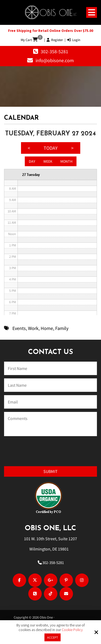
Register (55, 40)
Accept (53, 637)
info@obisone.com (55, 60)
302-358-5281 (54, 51)
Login (74, 40)
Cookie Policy (72, 630)
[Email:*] (50, 402)
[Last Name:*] (50, 385)
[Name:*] (50, 368)
